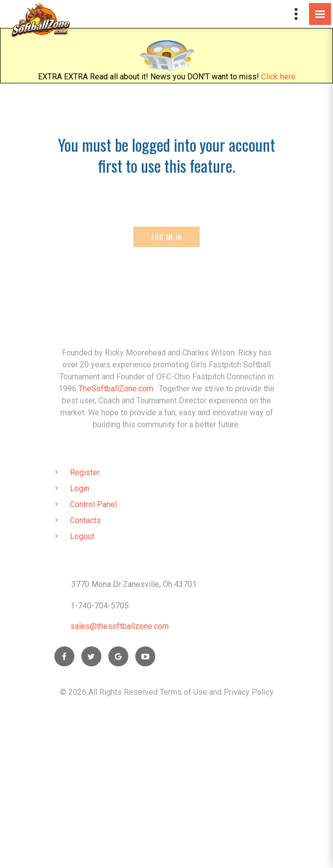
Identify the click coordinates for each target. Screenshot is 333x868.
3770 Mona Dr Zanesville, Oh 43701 (134, 584)
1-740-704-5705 (100, 606)
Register (85, 472)
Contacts (85, 520)
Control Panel (93, 504)
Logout (82, 536)
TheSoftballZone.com (116, 389)
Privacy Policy (249, 692)
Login (80, 488)
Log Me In (166, 237)
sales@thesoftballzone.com (120, 626)
